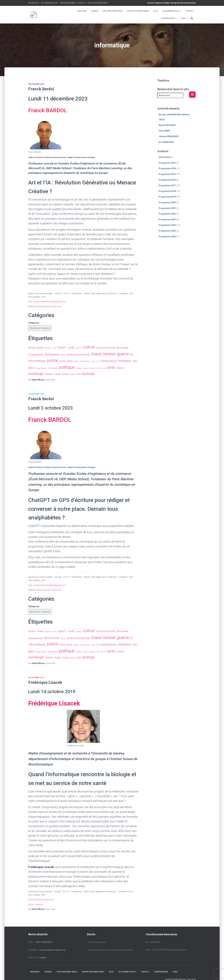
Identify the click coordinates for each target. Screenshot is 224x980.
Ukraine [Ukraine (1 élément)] (72, 374)
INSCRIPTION (34, 3)
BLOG (156, 11)
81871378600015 (44, 942)
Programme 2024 (167, 225)
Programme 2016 (167, 180)
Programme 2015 (167, 174)
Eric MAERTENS (166, 142)
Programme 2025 (167, 231)
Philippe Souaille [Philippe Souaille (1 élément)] (41, 368)
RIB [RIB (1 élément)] (98, 368)
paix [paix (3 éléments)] (31, 368)
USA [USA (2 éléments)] (79, 374)
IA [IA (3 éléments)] (132, 354)
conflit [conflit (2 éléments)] (71, 348)
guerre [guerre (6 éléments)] (123, 354)
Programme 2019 (36, 678)
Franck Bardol (41, 89)
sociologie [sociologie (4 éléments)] (36, 374)
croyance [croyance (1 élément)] (79, 348)
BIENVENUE (82, 11)
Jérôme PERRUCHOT (169, 136)
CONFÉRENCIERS (169, 18)
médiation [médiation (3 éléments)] (125, 361)
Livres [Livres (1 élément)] (93, 361)
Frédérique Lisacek (45, 682)
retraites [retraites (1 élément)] (79, 368)
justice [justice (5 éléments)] (53, 361)
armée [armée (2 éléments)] (40, 348)
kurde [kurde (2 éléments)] (62, 361)
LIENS (183, 18)
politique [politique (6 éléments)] (67, 367)
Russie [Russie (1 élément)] (103, 368)
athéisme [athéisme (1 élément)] (48, 348)
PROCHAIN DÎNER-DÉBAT (98, 3)
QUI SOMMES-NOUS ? (50, 3)
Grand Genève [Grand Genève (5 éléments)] (103, 354)
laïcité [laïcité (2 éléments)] (70, 361)
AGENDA (95, 11)
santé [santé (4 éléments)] (111, 368)
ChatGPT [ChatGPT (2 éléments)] (62, 348)
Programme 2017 (167, 185)
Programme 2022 (167, 214)
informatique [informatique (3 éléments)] (37, 361)
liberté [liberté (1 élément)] (76, 361)
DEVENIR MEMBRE (68, 3)
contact (43, 958)
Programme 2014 (167, 168)
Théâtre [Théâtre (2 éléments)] (49, 374)
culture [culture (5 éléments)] (89, 347)
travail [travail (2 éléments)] (57, 374)
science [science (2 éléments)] (120, 368)
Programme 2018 (167, 191)
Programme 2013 (167, 163)
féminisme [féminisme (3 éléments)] (52, 354)
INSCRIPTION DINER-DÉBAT (138, 11)
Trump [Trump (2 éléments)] (65, 374)
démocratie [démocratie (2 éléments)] (122, 348)
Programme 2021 (167, 208)
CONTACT (81, 3)
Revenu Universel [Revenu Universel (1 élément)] (89, 368)
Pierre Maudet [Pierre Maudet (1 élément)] (53, 368)
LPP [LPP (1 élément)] (98, 361)
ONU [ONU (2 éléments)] (135, 361)
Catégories (34, 323)
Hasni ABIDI (164, 131)
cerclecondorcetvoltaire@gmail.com (49, 302)
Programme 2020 (167, 202)
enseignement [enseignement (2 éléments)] (36, 354)
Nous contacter (35, 904)
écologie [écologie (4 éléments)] (88, 374)
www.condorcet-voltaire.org (52, 950)
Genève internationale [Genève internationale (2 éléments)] (78, 354)
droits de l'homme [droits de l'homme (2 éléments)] (106, 348)
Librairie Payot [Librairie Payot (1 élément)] (85, 361)
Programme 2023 (36, 84)
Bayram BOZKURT (167, 125)
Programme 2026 (167, 237)
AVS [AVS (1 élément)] (54, 348)
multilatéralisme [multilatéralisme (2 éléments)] (108, 361)
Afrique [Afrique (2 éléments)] (32, 348)
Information (164, 157)
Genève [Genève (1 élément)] (63, 355)
